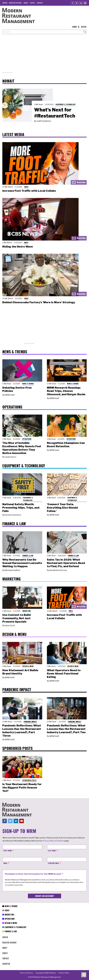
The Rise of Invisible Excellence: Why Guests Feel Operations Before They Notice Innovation (22, 448)
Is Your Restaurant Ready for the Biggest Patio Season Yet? (22, 788)
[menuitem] (5, 3)
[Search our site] (43, 32)
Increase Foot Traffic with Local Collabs (29, 191)
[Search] (85, 32)
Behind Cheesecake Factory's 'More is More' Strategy (39, 302)
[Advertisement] (44, 55)
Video (26, 187)
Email (5, 863)
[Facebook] (73, 3)
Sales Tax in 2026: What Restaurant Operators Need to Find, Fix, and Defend (66, 563)
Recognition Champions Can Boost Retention (66, 445)
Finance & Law (28, 555)
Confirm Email (53, 863)
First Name (8, 851)
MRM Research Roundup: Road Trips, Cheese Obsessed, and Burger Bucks (66, 391)
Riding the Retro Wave (18, 247)
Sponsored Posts (29, 780)
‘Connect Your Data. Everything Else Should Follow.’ (62, 508)
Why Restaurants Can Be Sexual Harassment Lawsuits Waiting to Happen (22, 563)
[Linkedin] (81, 3)
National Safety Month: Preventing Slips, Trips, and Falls (21, 508)
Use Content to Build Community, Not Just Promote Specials (17, 618)
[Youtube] (85, 3)
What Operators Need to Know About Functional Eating (64, 674)
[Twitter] (77, 3)
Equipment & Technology (66, 104)
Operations (27, 439)
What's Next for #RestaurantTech (55, 113)
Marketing (27, 611)
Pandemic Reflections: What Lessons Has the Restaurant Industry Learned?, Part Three (22, 731)
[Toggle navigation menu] (84, 975)
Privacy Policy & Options (53, 841)
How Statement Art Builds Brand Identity (20, 672)
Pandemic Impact (30, 721)
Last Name (52, 851)
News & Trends (28, 384)
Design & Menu (28, 666)
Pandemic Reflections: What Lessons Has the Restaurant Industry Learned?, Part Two (66, 729)
